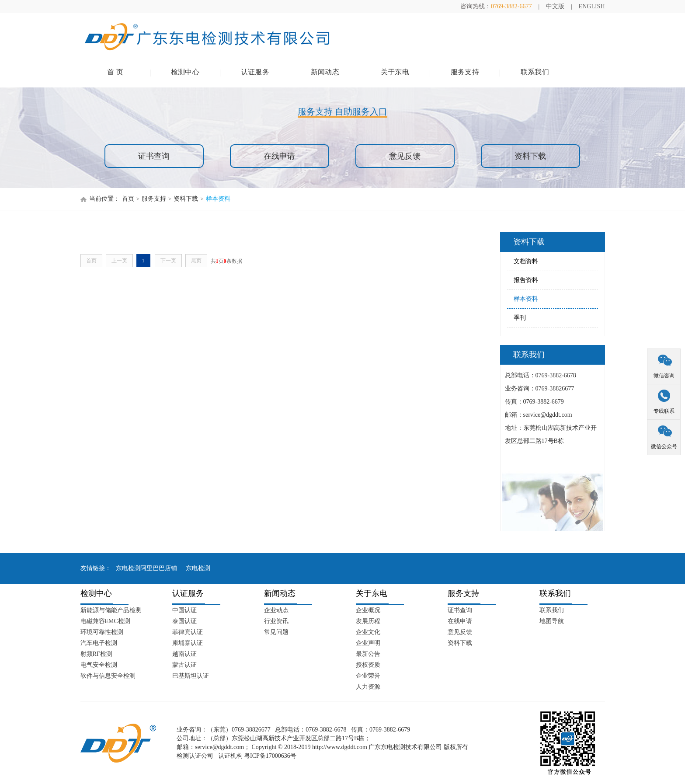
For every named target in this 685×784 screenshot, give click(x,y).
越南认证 (184, 654)
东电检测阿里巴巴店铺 (146, 568)
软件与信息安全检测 (108, 676)
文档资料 (526, 261)
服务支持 (465, 72)
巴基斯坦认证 (191, 676)
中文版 (555, 6)
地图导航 (552, 621)
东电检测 (198, 568)
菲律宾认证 (188, 632)
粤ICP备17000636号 (270, 756)
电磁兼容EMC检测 (105, 621)
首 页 (115, 72)
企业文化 (368, 632)
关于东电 (395, 72)
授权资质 (368, 665)
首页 (128, 199)
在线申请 (279, 156)
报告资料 (526, 280)
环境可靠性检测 (102, 632)
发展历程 (368, 621)
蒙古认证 (184, 665)
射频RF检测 (96, 654)
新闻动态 (325, 72)
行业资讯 (276, 621)
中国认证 (184, 610)
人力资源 (368, 687)
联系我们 (535, 72)
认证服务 (255, 72)
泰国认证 (184, 621)
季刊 (520, 318)
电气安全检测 (99, 665)
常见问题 (276, 632)
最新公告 (368, 654)
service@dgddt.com (219, 747)
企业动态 (276, 610)
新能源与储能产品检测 (111, 610)
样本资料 (218, 199)
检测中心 (185, 72)
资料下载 (530, 156)
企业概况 (368, 610)
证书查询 (154, 156)
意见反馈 (405, 156)
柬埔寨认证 (188, 643)
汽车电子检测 (99, 643)
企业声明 (368, 643)
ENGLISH (592, 6)
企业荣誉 (368, 676)
